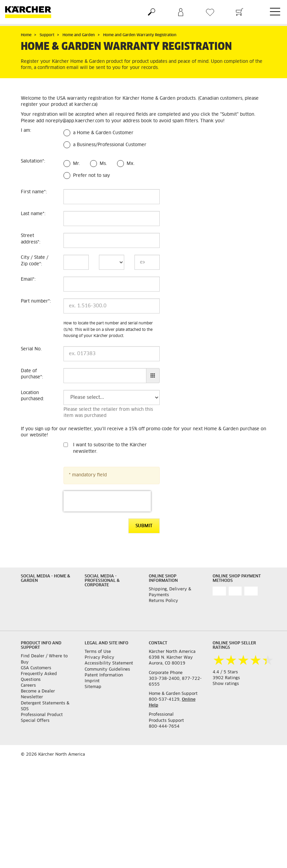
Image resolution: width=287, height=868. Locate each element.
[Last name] (112, 219)
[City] (76, 262)
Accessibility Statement (109, 663)
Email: (28, 279)
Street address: (31, 239)
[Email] (112, 284)
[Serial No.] (112, 354)
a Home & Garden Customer (103, 133)
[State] (112, 262)
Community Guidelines (107, 670)
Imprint (92, 681)
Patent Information (104, 675)
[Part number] (112, 306)
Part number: (36, 301)
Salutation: (33, 161)
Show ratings (226, 684)
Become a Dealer (38, 691)
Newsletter (32, 697)
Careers (28, 686)
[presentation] (107, 501)
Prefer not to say (91, 176)
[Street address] (112, 240)
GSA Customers (36, 668)
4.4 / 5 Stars (225, 672)
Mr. (76, 164)
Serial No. (31, 349)
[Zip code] (147, 262)
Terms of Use (98, 652)
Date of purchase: (32, 374)
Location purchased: (32, 396)
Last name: (33, 214)
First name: (34, 192)
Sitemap (93, 687)
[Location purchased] (112, 397)
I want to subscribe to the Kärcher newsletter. (110, 448)
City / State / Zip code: (35, 261)
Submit (144, 526)
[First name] (112, 197)
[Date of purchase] (105, 376)
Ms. (103, 164)
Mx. (131, 164)
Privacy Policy (99, 658)
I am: (26, 131)
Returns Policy (163, 601)
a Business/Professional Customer (110, 145)
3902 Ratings (226, 678)
